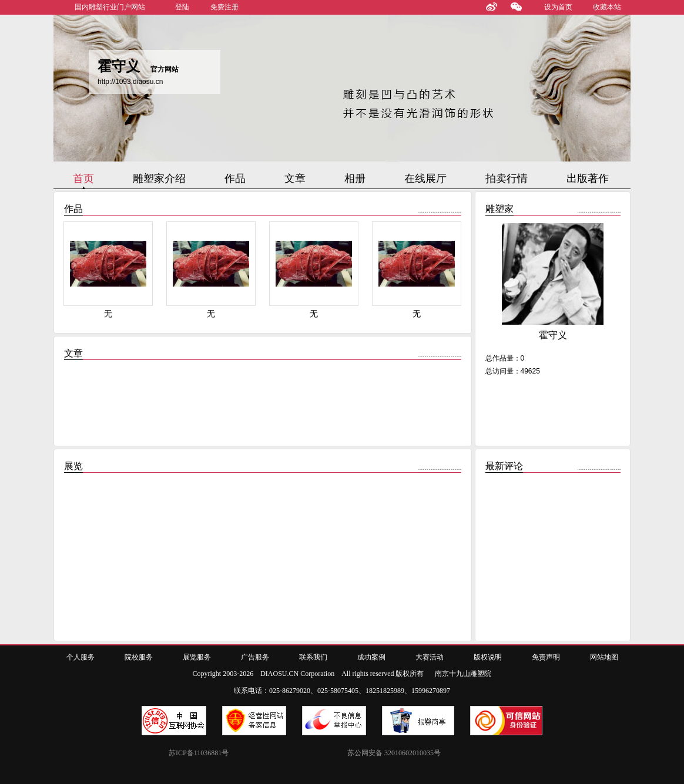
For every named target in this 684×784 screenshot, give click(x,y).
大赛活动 (430, 657)
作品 (235, 179)
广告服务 (255, 657)
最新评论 (504, 466)
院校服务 (139, 657)
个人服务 (81, 657)
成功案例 (371, 657)
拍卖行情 (507, 179)
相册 (355, 179)
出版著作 (588, 179)
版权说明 (488, 657)
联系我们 (313, 657)
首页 (83, 179)
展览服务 (197, 657)
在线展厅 (425, 179)
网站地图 (604, 657)
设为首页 (558, 7)
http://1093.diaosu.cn (130, 82)
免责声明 (546, 657)
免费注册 (224, 7)
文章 (295, 179)
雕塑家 (499, 209)
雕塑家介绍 (159, 179)
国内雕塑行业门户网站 (110, 7)
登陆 (182, 7)
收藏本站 (607, 7)
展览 (73, 466)
